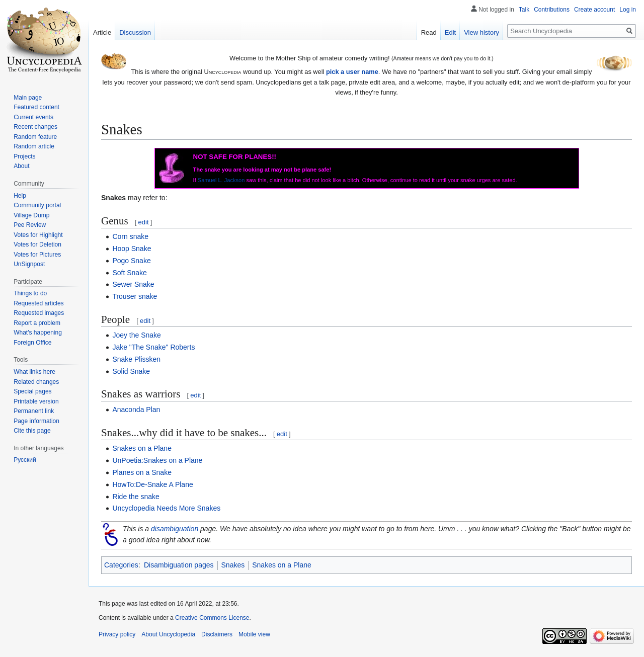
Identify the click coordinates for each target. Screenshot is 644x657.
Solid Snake (131, 371)
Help (20, 196)
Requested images (39, 313)
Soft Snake (130, 273)
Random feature (35, 137)
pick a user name (352, 72)
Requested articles (38, 303)
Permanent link (34, 411)
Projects (24, 156)
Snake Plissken (136, 359)
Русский (25, 460)
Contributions (552, 10)
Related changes (36, 382)
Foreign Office (32, 343)
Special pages (32, 391)
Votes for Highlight (38, 235)
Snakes (233, 565)
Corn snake (130, 236)
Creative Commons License (212, 618)
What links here (34, 372)
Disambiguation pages (179, 565)
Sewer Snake (133, 284)
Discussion (135, 32)
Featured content (36, 107)
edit (144, 222)
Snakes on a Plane (142, 448)
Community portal (37, 205)
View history (481, 32)
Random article (34, 146)
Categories (121, 565)
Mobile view (254, 634)
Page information (36, 421)
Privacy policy (117, 634)
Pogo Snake (131, 261)
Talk (524, 10)
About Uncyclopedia (168, 634)
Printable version (36, 401)
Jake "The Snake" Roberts (153, 347)
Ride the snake (136, 497)
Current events (33, 117)
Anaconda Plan (136, 409)
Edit (450, 32)
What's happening (38, 333)
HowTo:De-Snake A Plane (152, 484)
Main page (28, 98)
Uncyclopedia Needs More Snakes (166, 508)
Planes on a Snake (142, 472)
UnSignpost (29, 264)
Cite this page (32, 431)
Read (429, 32)
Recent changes (35, 127)
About (21, 166)
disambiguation (175, 529)
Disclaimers (217, 634)
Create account (594, 10)
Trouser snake (135, 296)
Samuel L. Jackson (221, 180)
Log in (628, 10)
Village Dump (31, 215)
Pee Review (30, 225)
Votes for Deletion (37, 244)
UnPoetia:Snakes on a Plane (157, 460)
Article (102, 32)
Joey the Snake (137, 335)
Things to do (30, 293)
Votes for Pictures (37, 255)
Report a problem (37, 323)
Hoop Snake (132, 249)
